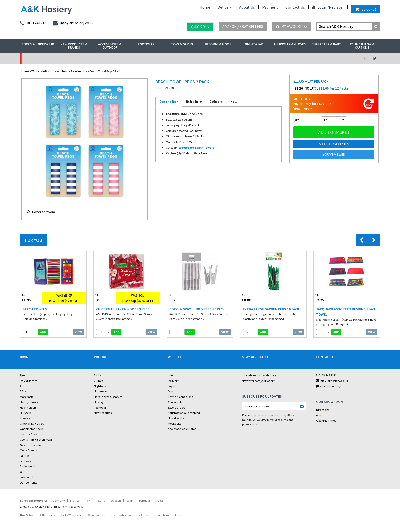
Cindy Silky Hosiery (32, 423)
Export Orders (177, 407)
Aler (22, 386)
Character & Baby (326, 44)
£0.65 (105, 298)
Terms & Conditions (180, 397)
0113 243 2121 (326, 375)
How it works (176, 418)
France (75, 501)
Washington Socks (32, 429)
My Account (144, 59)
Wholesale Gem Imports (72, 71)
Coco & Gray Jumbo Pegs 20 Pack (197, 309)
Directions (323, 410)
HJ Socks (26, 413)
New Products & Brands (74, 46)
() (366, 9)
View (78, 332)
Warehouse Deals (227, 59)
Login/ (321, 7)
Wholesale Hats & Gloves (136, 515)
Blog (171, 391)
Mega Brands (28, 450)
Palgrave (26, 456)
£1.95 (31, 298)
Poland (101, 501)
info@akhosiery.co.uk (332, 381)
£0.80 (257, 298)
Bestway (26, 461)
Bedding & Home (218, 44)
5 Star (24, 391)
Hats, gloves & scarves (108, 397)
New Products (103, 413)
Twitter (179, 515)
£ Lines (98, 381)
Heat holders (28, 407)
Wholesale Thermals (101, 515)
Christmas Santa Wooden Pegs (123, 309)
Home (205, 7)
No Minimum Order (61, 59)
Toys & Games (182, 44)
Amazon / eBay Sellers (243, 26)
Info (170, 375)
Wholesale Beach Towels (196, 148)
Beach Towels (35, 309)
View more (303, 109)
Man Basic (27, 397)
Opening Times (326, 420)
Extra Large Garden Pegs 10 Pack (271, 309)
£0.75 (183, 298)
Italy (88, 501)
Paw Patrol (27, 477)
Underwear (101, 391)
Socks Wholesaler (72, 515)
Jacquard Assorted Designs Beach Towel (346, 312)
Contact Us (295, 7)
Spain (130, 501)
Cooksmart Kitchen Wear (36, 440)
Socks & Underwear (38, 44)
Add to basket (334, 132)
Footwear (146, 44)
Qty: (297, 120)
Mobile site (175, 423)
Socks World (28, 466)
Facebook (163, 515)
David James (29, 381)
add (43, 332)
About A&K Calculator (182, 429)
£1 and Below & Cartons (362, 46)
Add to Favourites (334, 144)
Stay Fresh (27, 418)
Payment (270, 7)
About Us (247, 7)
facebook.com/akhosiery (259, 375)
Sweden (116, 501)
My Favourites (292, 26)
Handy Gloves (29, 402)
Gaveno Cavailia (31, 445)
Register (336, 7)
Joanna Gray (28, 434)
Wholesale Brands (43, 71)
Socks (98, 375)
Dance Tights (29, 482)
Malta (159, 501)
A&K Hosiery (47, 515)
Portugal (145, 501)
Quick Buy (200, 27)
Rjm (22, 375)
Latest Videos (310, 59)
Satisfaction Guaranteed (184, 413)
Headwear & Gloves (290, 44)
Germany (59, 501)
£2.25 (330, 298)
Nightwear (254, 44)
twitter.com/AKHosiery (258, 381)
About (320, 415)
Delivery (225, 7)
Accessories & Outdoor (110, 46)
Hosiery (99, 402)
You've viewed (334, 154)
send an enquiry (328, 386)
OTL (23, 472)
